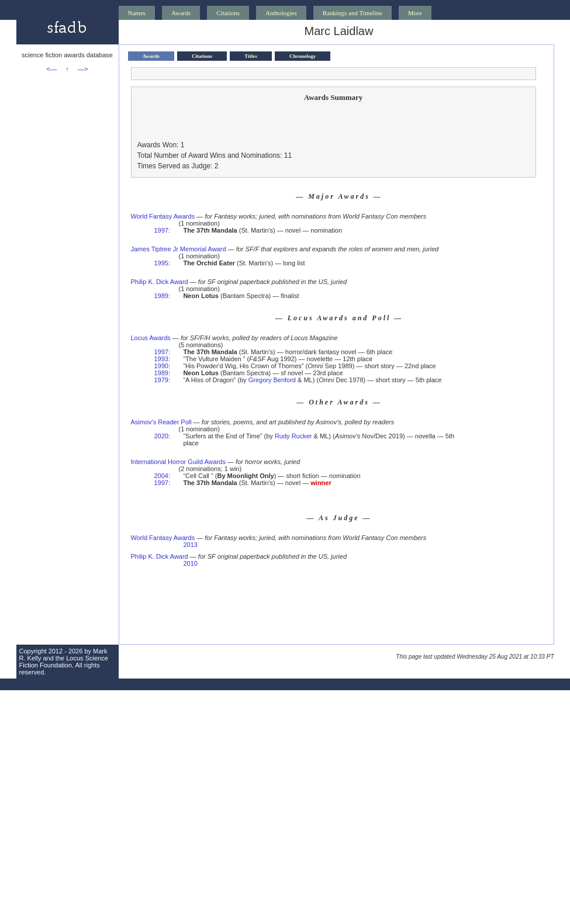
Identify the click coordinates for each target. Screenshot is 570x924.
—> (83, 69)
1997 (161, 230)
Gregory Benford (272, 380)
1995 (161, 263)
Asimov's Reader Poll (161, 422)
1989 (161, 296)
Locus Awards (151, 338)
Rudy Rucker (293, 436)
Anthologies (281, 13)
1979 (161, 380)
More (415, 13)
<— (52, 69)
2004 (161, 476)
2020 (161, 436)
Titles (251, 56)
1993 (161, 359)
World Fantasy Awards (163, 216)
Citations (228, 13)
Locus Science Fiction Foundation (64, 662)
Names (137, 13)
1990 (161, 366)
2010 (190, 563)
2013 (190, 545)
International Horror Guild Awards (178, 462)
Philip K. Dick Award (160, 282)
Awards (181, 13)
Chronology (303, 56)
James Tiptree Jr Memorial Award (179, 249)
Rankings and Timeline (353, 13)
